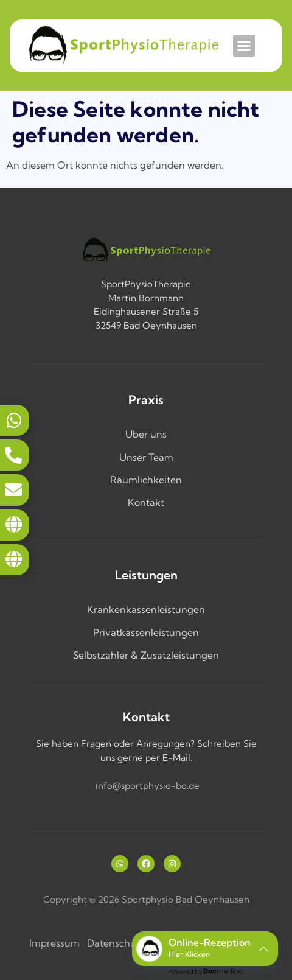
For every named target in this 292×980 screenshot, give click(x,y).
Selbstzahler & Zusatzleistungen (146, 655)
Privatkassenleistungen (146, 632)
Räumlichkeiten (146, 480)
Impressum (54, 943)
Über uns (146, 434)
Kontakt (146, 502)
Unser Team (146, 457)
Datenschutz (116, 943)
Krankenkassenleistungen (146, 609)
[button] (244, 46)
